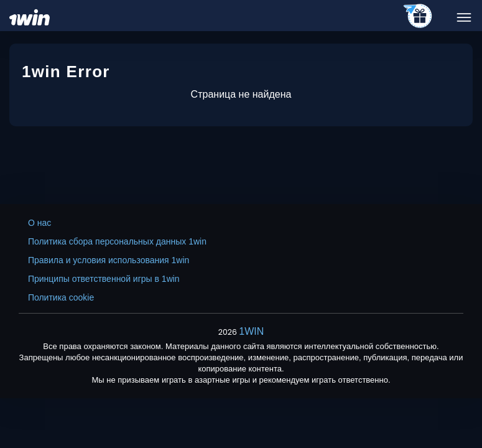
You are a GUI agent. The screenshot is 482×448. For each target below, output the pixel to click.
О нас (39, 223)
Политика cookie (61, 297)
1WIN (251, 331)
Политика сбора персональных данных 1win (117, 241)
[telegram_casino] (418, 17)
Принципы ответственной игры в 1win (104, 279)
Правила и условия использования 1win (109, 260)
